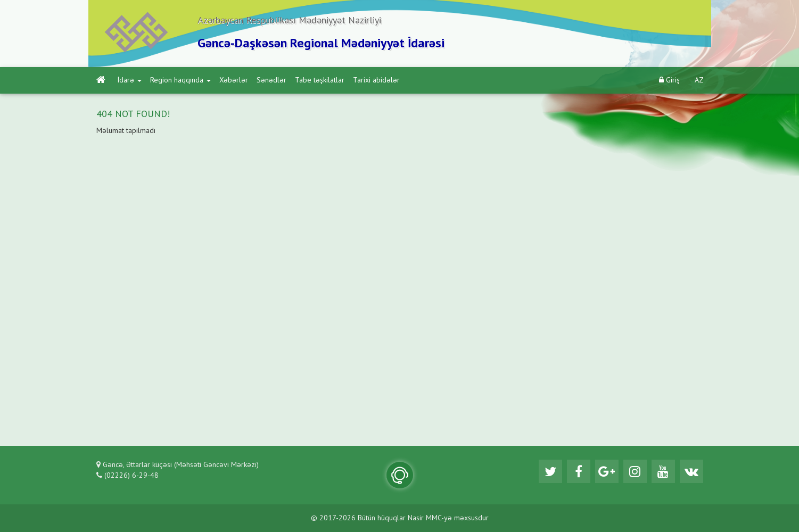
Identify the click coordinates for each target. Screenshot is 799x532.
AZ (699, 80)
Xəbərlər (234, 80)
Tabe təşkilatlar (320, 80)
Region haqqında (180, 80)
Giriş (669, 80)
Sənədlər (271, 80)
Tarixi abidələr (376, 80)
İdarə (130, 80)
